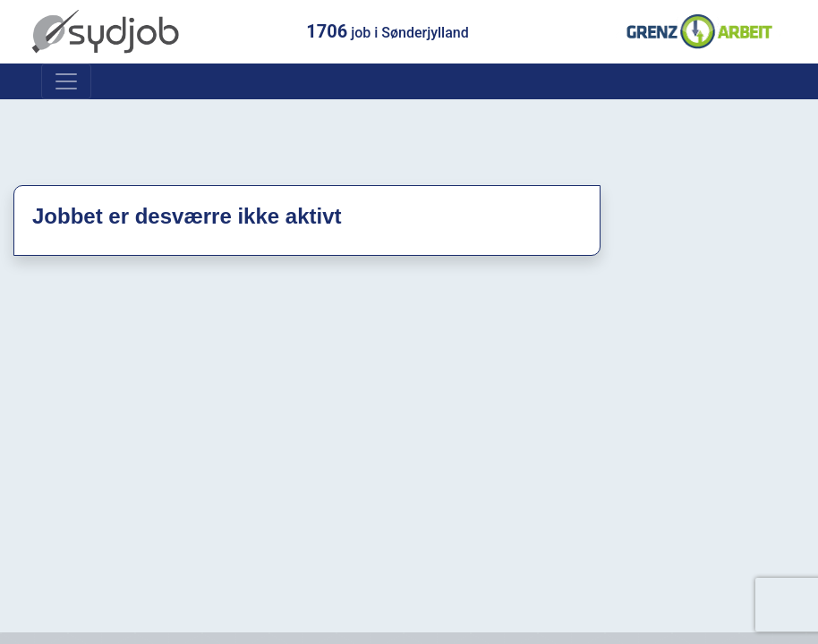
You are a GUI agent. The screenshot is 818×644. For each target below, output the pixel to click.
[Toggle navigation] (66, 81)
